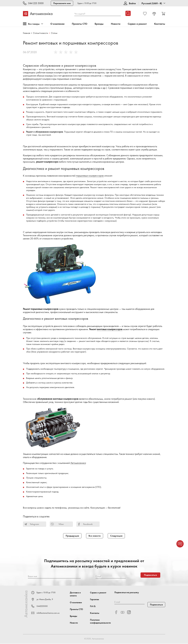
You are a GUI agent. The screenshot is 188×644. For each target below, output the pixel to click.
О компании (57, 24)
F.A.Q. (93, 606)
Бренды (99, 24)
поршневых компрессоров (90, 176)
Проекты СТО (80, 24)
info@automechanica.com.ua (48, 613)
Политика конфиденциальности (100, 621)
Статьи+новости (41, 33)
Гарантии (95, 600)
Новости (116, 24)
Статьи (54, 33)
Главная (27, 33)
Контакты (160, 24)
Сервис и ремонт (137, 24)
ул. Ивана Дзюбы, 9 (45, 600)
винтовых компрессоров (110, 329)
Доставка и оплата (75, 594)
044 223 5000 (36, 3)
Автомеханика (78, 463)
